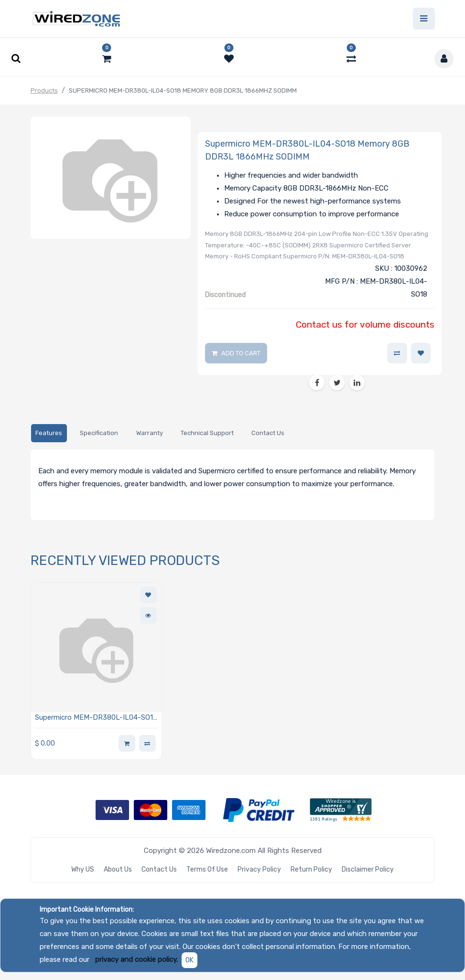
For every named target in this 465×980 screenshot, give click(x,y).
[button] (421, 353)
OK (189, 960)
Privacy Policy (259, 869)
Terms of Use (207, 869)
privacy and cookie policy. (136, 959)
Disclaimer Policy (368, 869)
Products (44, 91)
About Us (118, 869)
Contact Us (159, 869)
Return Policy (311, 869)
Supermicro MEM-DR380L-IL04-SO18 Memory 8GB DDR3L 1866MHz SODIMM (96, 719)
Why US (83, 869)
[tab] (49, 433)
